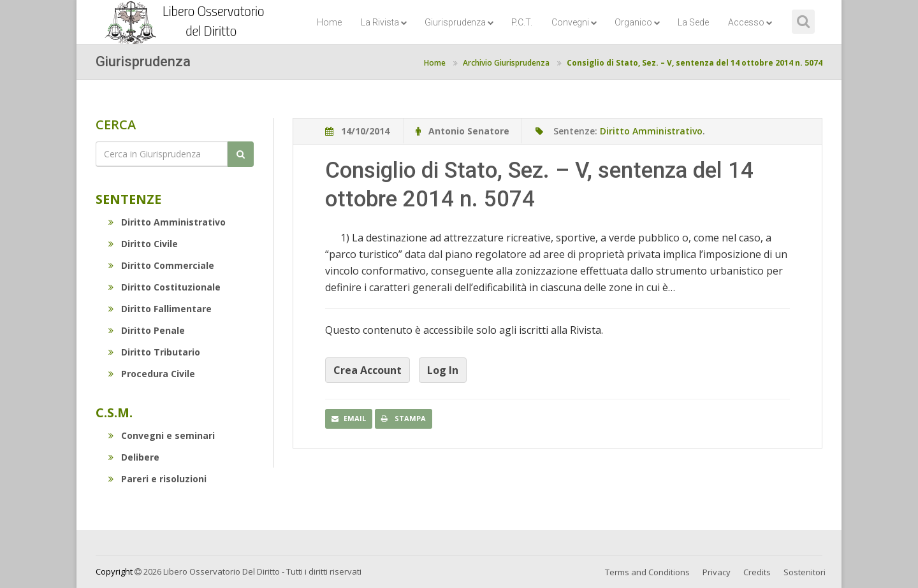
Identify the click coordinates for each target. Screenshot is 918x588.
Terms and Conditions (647, 572)
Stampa (404, 418)
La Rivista (384, 22)
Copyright (114, 571)
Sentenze (128, 199)
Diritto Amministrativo (167, 222)
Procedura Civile (152, 374)
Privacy (717, 572)
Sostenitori (805, 572)
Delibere (134, 457)
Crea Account (368, 370)
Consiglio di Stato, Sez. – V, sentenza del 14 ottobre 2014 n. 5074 (695, 63)
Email (349, 418)
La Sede (693, 22)
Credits (757, 572)
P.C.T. (522, 22)
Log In (443, 370)
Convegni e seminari (162, 435)
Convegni (574, 22)
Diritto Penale (147, 330)
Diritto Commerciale (161, 265)
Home (329, 22)
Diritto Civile (143, 244)
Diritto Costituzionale (164, 287)
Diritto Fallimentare (160, 309)
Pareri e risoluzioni (157, 479)
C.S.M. (114, 412)
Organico (637, 22)
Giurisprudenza (459, 22)
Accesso (750, 22)
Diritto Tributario (154, 352)
